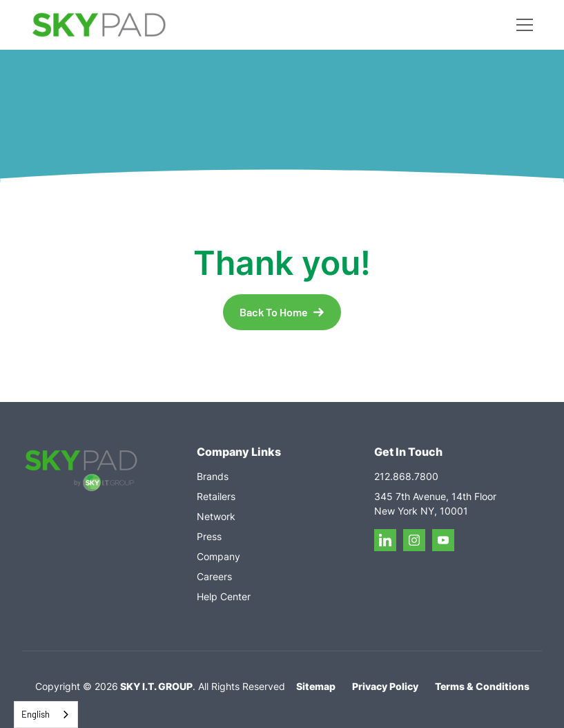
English (36, 714)
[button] (522, 25)
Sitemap (316, 686)
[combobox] (46, 715)
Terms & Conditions (482, 686)
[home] (99, 25)
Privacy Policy (385, 686)
